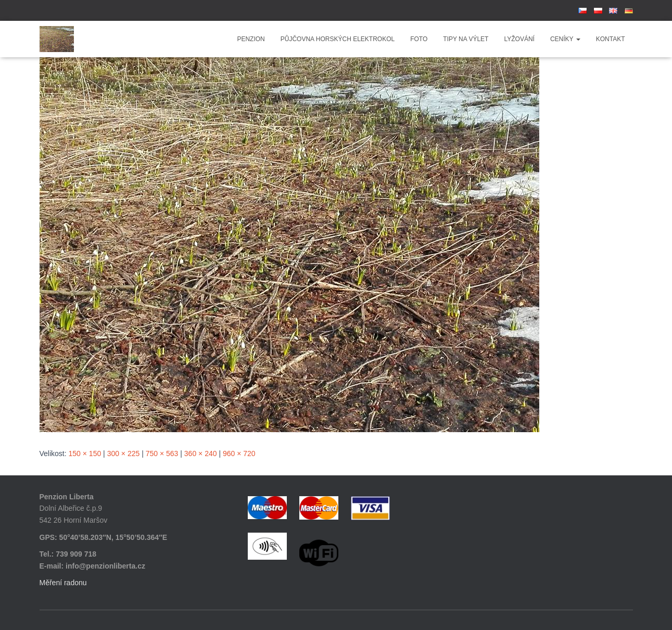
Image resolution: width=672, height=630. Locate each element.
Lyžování (519, 39)
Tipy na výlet (466, 39)
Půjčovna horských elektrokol (338, 39)
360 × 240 (201, 453)
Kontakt (611, 39)
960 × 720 (239, 453)
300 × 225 (124, 453)
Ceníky (565, 39)
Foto (419, 39)
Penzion (251, 39)
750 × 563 (162, 453)
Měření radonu (63, 583)
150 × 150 (85, 453)
